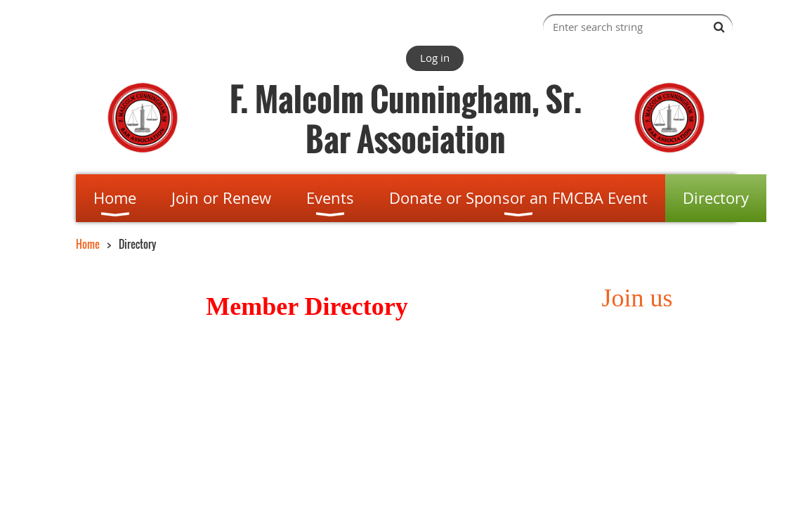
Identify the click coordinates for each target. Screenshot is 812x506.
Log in (435, 58)
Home (88, 244)
